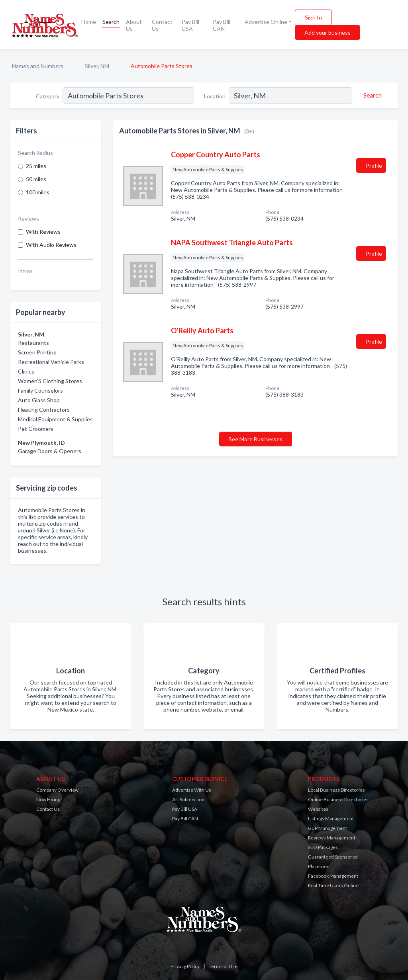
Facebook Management (333, 876)
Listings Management (331, 819)
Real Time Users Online (333, 885)
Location (215, 96)
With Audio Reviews (51, 245)
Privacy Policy (185, 966)
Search (111, 22)
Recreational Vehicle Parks (51, 362)
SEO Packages (323, 847)
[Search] (371, 95)
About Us (134, 25)
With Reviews (43, 232)
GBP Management (328, 828)
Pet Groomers (36, 429)
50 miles (36, 179)
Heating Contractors (44, 410)
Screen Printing (37, 352)
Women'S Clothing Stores (50, 381)
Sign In (313, 17)
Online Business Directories (338, 799)
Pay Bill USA (190, 25)
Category (48, 96)
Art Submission (188, 799)
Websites (318, 809)
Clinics (26, 371)
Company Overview (57, 790)
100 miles (38, 192)
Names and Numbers (38, 66)
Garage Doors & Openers (50, 451)
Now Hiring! (49, 799)
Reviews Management (332, 838)
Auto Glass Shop (39, 400)
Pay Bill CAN (222, 25)
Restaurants (33, 343)
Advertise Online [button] (266, 22)
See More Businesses (256, 439)
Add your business (328, 32)
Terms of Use (223, 966)
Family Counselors (40, 390)
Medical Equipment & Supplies (55, 419)
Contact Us (162, 25)
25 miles (36, 166)
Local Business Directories (336, 790)
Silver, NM (97, 66)
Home (89, 22)
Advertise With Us (192, 790)
